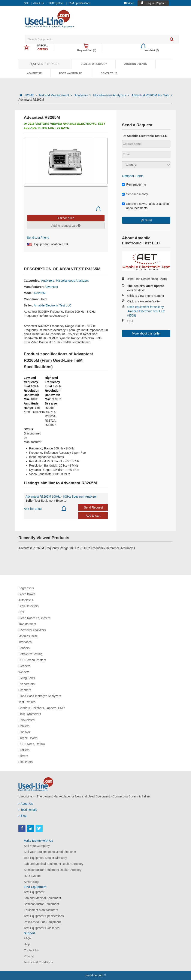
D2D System (56, 3)
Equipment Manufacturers (41, 910)
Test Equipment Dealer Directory (45, 858)
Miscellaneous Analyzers (111, 95)
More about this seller (146, 333)
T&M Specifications (79, 3)
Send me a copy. (135, 194)
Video (129, 3)
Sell (26, 3)
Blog (22, 816)
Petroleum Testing (30, 654)
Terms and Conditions (38, 962)
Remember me (134, 184)
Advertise (34, 73)
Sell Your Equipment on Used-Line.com (50, 852)
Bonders (24, 648)
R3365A (50, 416)
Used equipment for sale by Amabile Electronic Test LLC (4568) (146, 311)
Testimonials (28, 810)
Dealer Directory (94, 64)
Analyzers (83, 95)
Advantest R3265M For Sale (152, 95)
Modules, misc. (28, 636)
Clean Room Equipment (34, 618)
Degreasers (26, 588)
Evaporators (26, 684)
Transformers (27, 624)
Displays (24, 732)
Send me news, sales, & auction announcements (145, 206)
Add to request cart (66, 226)
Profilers (24, 750)
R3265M (40, 293)
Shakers (24, 726)
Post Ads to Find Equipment (42, 922)
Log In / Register (156, 3)
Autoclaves (26, 600)
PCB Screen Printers (32, 660)
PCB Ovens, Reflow (32, 744)
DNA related (26, 720)
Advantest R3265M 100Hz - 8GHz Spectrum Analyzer (61, 497)
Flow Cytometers (30, 714)
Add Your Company (37, 846)
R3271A (50, 412)
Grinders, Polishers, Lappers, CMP (42, 708)
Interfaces (25, 642)
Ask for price (33, 509)
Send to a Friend (38, 238)
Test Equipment (34, 892)
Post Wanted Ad (71, 73)
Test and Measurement (56, 95)
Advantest (51, 287)
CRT (22, 612)
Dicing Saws (27, 678)
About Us (39, 3)
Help (27, 944)
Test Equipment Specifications (44, 916)
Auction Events (136, 64)
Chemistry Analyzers (32, 630)
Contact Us (109, 73)
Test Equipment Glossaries (42, 928)
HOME (31, 95)
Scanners (25, 690)
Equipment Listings (45, 64)
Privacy (29, 956)
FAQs (28, 938)
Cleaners (24, 666)
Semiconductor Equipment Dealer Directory (53, 870)
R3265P (50, 425)
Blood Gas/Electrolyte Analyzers (40, 696)
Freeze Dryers (28, 738)
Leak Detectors (28, 606)
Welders (24, 672)
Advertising (31, 882)
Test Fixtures (27, 702)
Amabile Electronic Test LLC (53, 305)
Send (148, 220)
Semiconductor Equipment (41, 904)
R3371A (50, 421)
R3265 (49, 408)
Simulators (25, 762)
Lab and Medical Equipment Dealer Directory (54, 864)
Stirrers (23, 756)
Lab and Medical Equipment (42, 898)
